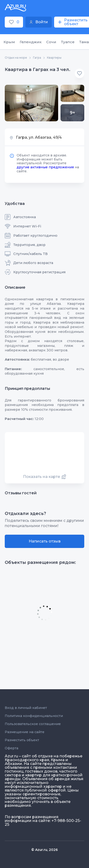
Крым (9, 42)
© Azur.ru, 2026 (44, 850)
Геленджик (31, 42)
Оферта (12, 748)
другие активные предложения (45, 167)
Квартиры (54, 58)
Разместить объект (22, 740)
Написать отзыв (45, 541)
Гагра (37, 58)
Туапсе (68, 42)
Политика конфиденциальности (34, 716)
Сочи (51, 42)
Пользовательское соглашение (33, 724)
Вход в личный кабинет (26, 708)
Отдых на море (16, 58)
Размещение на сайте (25, 732)
